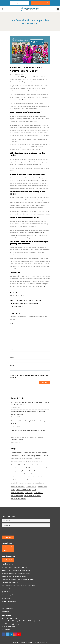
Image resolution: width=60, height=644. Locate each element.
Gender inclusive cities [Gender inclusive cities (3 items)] (18, 459)
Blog (11, 74)
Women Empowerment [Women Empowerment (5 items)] (18, 498)
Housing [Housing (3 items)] (13, 471)
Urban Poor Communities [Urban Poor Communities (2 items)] (23, 489)
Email (12, 358)
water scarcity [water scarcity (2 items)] (38, 492)
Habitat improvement (34, 301)
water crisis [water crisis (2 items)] (29, 492)
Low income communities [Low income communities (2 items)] (19, 474)
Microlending (33, 304)
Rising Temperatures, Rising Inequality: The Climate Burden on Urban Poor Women (30, 404)
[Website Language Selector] (19, 3)
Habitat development (17, 301)
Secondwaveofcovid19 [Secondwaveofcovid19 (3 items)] (25, 480)
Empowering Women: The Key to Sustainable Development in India (30, 422)
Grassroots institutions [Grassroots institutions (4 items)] (35, 462)
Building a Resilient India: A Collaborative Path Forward (28, 430)
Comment (13, 323)
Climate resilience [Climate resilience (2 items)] (29, 453)
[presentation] (14, 531)
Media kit (7, 560)
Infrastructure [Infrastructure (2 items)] (33, 471)
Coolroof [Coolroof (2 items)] (38, 453)
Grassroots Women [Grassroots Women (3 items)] (17, 465)
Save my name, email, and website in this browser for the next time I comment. (29, 377)
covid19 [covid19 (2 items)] (45, 453)
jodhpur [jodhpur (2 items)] (40, 471)
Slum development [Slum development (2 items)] (39, 480)
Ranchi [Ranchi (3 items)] (35, 477)
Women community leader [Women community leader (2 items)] (32, 495)
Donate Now (38, 3)
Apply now (6, 549)
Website (12, 365)
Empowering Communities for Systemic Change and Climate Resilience (28, 413)
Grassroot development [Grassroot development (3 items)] (34, 459)
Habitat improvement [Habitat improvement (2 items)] (18, 468)
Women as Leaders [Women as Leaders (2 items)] (17, 495)
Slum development (16, 307)
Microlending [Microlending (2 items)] (32, 474)
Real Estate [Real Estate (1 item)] (42, 477)
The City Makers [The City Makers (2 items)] (31, 486)
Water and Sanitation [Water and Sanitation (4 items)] (18, 492)
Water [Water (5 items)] (34, 489)
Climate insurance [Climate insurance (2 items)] (17, 453)
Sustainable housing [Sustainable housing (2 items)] (38, 483)
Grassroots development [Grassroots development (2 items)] (19, 462)
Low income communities (19, 304)
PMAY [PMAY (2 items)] (30, 477)
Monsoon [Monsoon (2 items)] (40, 474)
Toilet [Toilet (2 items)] (13, 489)
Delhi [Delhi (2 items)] (29, 456)
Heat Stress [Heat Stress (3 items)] (29, 468)
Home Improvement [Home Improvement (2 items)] (40, 468)
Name (12, 350)
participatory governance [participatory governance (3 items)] (19, 477)
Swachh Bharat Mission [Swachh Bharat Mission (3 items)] (18, 486)
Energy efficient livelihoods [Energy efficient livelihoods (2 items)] (40, 456)
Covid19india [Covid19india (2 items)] (15, 456)
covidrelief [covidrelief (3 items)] (23, 456)
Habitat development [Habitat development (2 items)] (31, 465)
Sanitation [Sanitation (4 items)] (14, 480)
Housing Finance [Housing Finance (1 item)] (22, 471)
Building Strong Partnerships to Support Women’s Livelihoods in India (27, 438)
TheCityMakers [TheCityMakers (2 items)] (42, 486)
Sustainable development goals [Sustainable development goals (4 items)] (21, 483)
